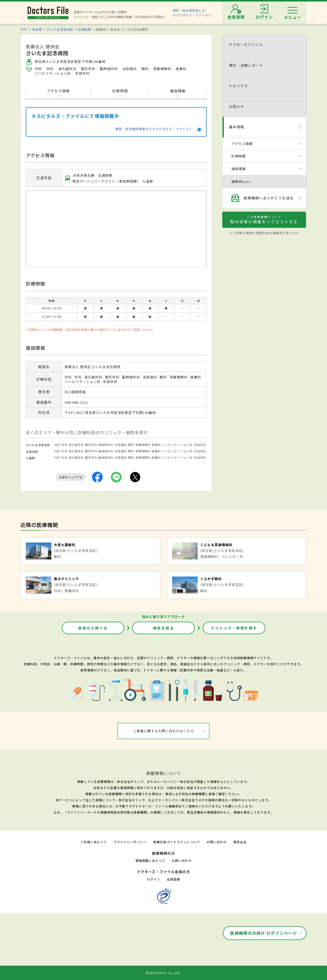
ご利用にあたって (94, 842)
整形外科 (91, 445)
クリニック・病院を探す (234, 628)
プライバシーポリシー (130, 842)
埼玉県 (37, 29)
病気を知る (164, 628)
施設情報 (178, 91)
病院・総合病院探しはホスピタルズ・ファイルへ (192, 13)
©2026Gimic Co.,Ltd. (163, 973)
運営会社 (240, 842)
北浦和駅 (85, 29)
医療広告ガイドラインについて (177, 842)
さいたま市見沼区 (60, 29)
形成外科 (200, 445)
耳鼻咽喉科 (143, 445)
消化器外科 (76, 445)
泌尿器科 (121, 445)
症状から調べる (93, 628)
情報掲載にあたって (150, 860)
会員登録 (173, 879)
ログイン (154, 879)
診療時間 (120, 91)
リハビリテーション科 (177, 445)
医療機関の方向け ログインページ (264, 933)
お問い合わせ (217, 842)
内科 (57, 445)
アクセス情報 (58, 91)
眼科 (131, 445)
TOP (24, 29)
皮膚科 (156, 445)
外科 (64, 445)
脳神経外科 (106, 445)
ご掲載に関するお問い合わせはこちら (164, 731)
